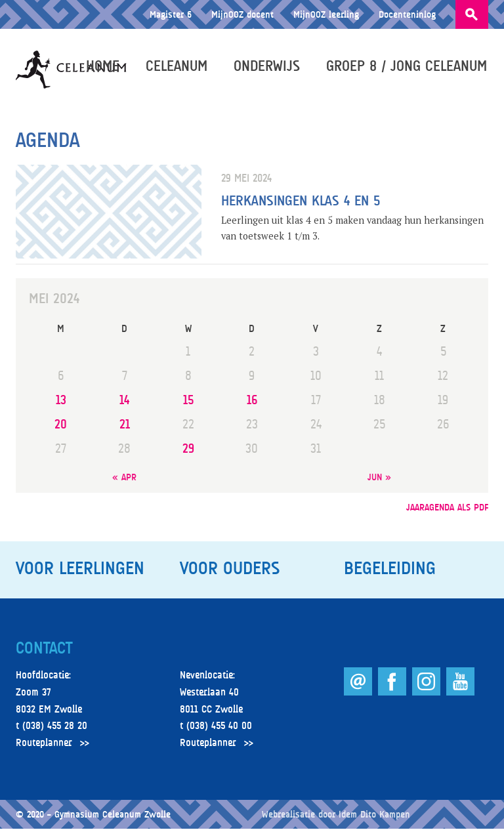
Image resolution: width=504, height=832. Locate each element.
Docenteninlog (407, 14)
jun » (379, 479)
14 (124, 403)
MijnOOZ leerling (326, 14)
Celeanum (178, 67)
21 (125, 427)
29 (188, 451)
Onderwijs (268, 67)
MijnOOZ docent (242, 14)
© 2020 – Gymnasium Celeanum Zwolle (93, 817)
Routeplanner (44, 745)
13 (61, 403)
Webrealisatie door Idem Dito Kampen (336, 817)
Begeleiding (390, 572)
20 (61, 427)
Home (104, 67)
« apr (124, 479)
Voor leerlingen (80, 572)
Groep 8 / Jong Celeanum (408, 67)
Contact (44, 651)
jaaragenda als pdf (447, 510)
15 (188, 403)
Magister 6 (171, 14)
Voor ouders (230, 572)
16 (252, 403)
